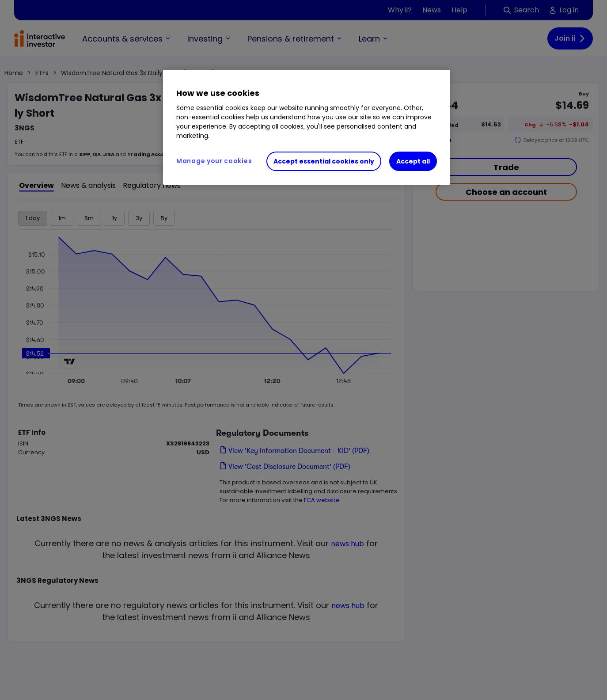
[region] (307, 127)
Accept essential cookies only (324, 161)
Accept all (413, 161)
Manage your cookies (214, 161)
